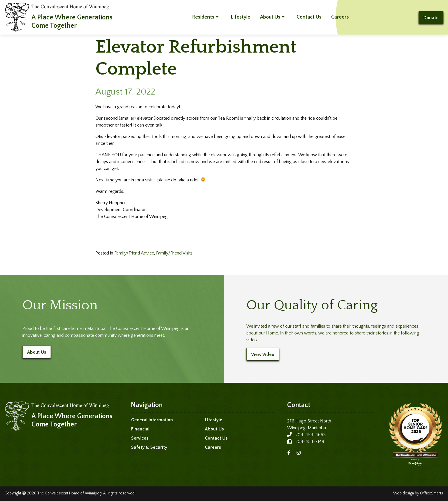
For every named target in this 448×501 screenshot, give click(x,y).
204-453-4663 (311, 435)
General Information (152, 420)
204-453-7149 (310, 442)
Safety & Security (149, 447)
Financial (140, 429)
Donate (431, 18)
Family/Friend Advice (134, 253)
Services (140, 438)
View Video (263, 354)
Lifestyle (240, 17)
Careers (340, 17)
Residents (205, 17)
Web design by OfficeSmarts (418, 493)
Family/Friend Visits (174, 253)
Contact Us (309, 17)
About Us (272, 17)
